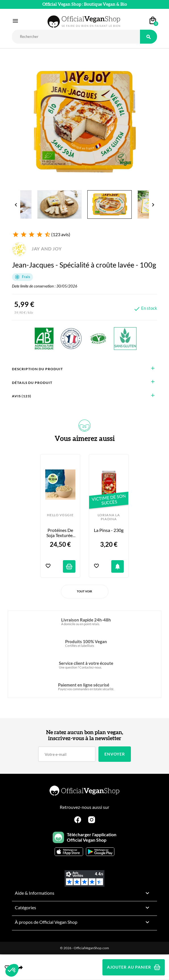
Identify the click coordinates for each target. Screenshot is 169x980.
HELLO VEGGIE (60, 515)
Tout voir (84, 591)
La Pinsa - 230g (109, 530)
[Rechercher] (76, 37)
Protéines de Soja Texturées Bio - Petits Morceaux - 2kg (61, 533)
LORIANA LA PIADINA (109, 517)
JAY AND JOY (37, 249)
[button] (12, 970)
